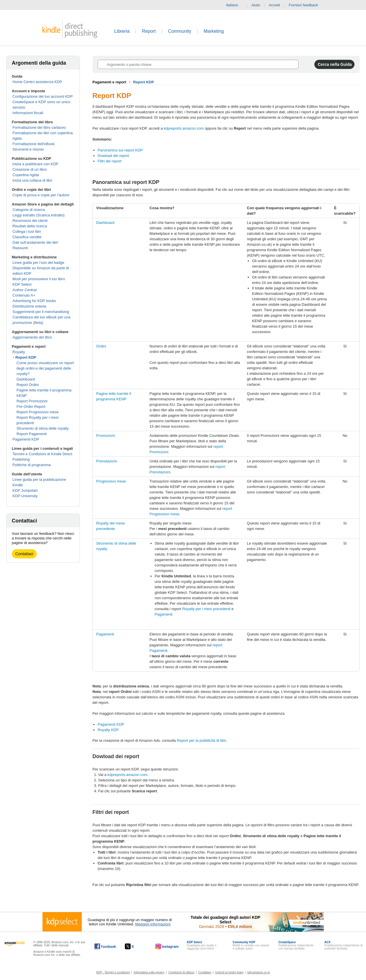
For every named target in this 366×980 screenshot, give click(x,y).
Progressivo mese (111, 481)
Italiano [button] (234, 5)
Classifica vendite (27, 237)
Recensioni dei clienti (30, 221)
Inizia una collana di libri (32, 180)
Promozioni (105, 436)
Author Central (25, 290)
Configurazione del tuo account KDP (43, 96)
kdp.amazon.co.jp (259, 972)
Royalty (19, 352)
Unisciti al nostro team (229, 972)
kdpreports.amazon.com (184, 128)
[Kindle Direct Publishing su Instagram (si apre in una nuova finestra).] (167, 946)
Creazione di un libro (30, 169)
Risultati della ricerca (30, 226)
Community (180, 31)
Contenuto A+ (24, 295)
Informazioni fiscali (28, 113)
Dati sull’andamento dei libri (35, 242)
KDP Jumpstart (25, 490)
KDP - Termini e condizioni (113, 972)
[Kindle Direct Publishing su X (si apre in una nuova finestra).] (135, 946)
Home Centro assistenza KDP (37, 82)
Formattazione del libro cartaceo (39, 127)
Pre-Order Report (31, 407)
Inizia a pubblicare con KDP (36, 164)
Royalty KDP (108, 730)
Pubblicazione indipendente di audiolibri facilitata (343, 945)
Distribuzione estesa (29, 306)
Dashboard (26, 379)
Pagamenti (164, 614)
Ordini (101, 346)
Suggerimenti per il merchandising (41, 312)
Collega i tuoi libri (27, 231)
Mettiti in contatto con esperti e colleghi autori (251, 945)
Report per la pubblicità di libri (201, 740)
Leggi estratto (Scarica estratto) (39, 215)
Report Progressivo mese (38, 412)
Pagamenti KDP (26, 439)
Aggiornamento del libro (32, 337)
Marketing (214, 31)
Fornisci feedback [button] (306, 5)
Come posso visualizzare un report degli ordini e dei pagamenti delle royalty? (45, 368)
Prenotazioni (106, 461)
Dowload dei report (113, 156)
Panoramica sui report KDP (120, 150)
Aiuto (256, 5)
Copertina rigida (26, 175)
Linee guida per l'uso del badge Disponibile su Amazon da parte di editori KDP (41, 268)
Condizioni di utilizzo (182, 972)
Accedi (274, 5)
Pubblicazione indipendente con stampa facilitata (296, 945)
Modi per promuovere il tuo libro (39, 279)
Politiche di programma (32, 465)
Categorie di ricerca (29, 210)
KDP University (25, 496)
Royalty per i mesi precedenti (206, 609)
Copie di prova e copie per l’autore (41, 195)
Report (149, 31)
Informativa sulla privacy (149, 972)
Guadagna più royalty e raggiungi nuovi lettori (202, 945)
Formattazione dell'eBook (34, 144)
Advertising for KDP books (34, 301)
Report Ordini (28, 385)
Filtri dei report (110, 161)
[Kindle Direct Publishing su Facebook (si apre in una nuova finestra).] (105, 946)
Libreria (122, 31)
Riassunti (20, 248)
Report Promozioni (32, 401)
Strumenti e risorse (28, 149)
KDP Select (22, 284)
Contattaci (24, 554)
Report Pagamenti (32, 434)
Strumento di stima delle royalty (43, 428)
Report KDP (26, 357)
